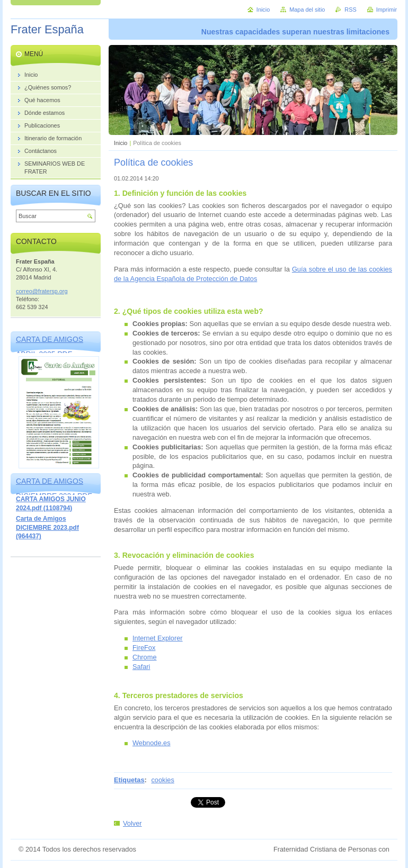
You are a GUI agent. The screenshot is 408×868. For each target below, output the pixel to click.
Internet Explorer (158, 638)
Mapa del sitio (307, 10)
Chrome (145, 657)
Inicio (121, 143)
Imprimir (387, 10)
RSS (350, 10)
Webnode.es (152, 743)
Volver (132, 823)
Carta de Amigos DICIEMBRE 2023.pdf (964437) (47, 527)
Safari (141, 667)
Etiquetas (129, 780)
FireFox (144, 648)
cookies (162, 780)
